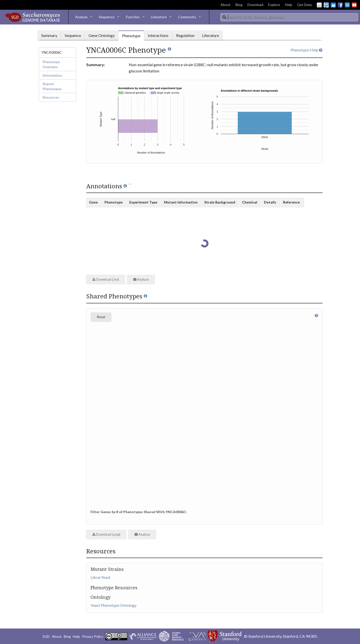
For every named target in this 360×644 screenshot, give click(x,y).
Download (255, 5)
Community (187, 17)
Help (289, 5)
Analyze (81, 17)
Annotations (52, 75)
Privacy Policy (93, 636)
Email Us (319, 5)
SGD (46, 636)
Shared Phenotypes (52, 86)
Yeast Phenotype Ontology (113, 605)
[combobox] (289, 17)
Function (133, 17)
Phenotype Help (306, 50)
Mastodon (326, 5)
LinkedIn (347, 5)
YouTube (354, 5)
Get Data (304, 5)
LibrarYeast (100, 577)
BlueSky (333, 5)
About (225, 5)
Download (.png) (106, 534)
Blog (239, 5)
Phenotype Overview (51, 64)
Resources (51, 97)
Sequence (107, 17)
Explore (274, 5)
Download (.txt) (106, 279)
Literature (159, 17)
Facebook (340, 5)
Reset (101, 317)
